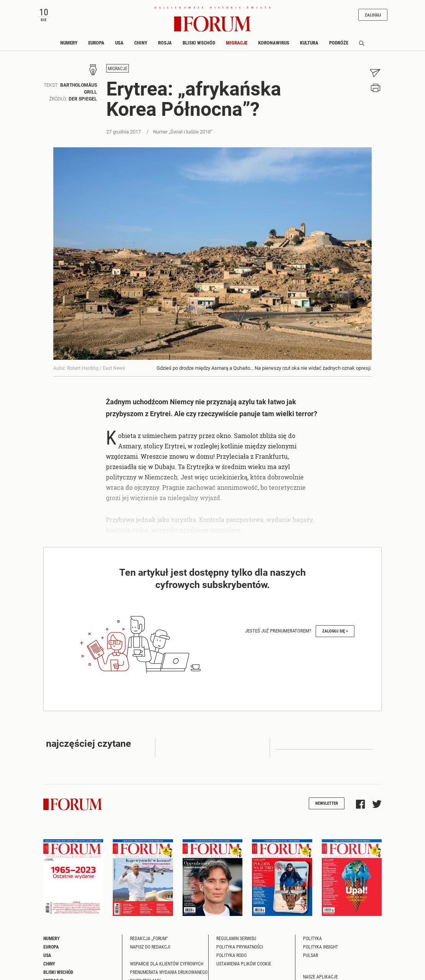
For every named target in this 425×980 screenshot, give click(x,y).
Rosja (165, 43)
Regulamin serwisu (236, 938)
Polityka (312, 938)
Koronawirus (274, 43)
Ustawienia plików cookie (244, 964)
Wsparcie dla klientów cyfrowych (167, 964)
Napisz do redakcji (150, 947)
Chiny (141, 43)
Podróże (339, 43)
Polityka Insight (320, 947)
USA (119, 43)
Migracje (237, 43)
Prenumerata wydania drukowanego (169, 972)
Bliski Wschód (199, 43)
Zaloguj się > (335, 631)
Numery (69, 43)
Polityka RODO (231, 955)
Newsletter (327, 803)
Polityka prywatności (240, 947)
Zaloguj (373, 15)
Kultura (309, 43)
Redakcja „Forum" (149, 938)
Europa (96, 43)
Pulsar (311, 955)
